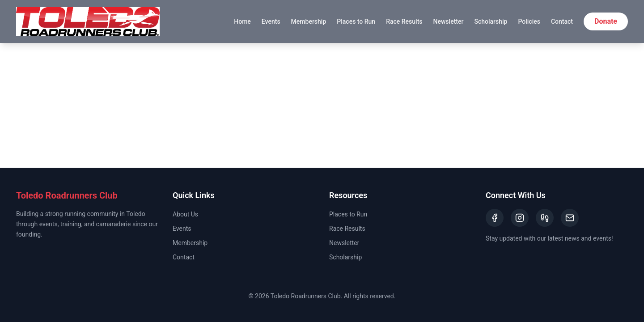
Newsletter (449, 21)
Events (271, 21)
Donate (606, 21)
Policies (529, 21)
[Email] (570, 218)
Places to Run (356, 21)
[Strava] (545, 218)
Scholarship (491, 21)
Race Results (404, 21)
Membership (309, 21)
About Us (185, 214)
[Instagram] (520, 218)
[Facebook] (495, 218)
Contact (562, 21)
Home (242, 21)
